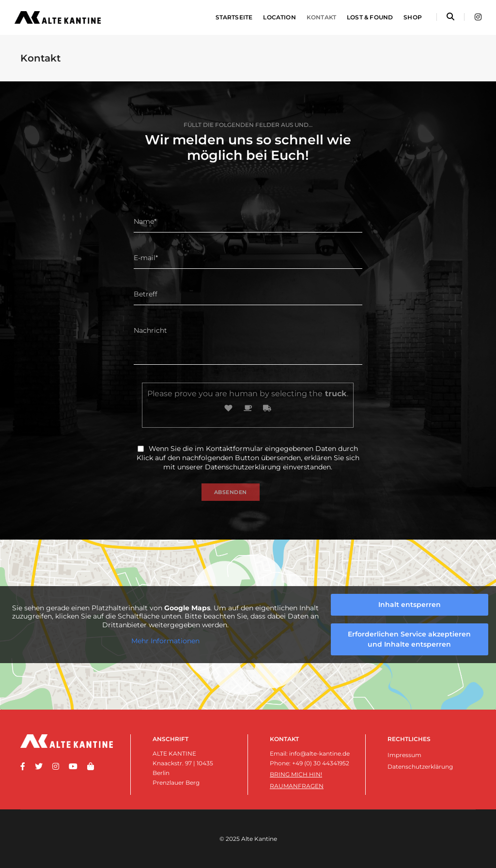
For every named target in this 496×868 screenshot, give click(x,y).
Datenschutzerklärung (243, 467)
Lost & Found (370, 17)
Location (279, 17)
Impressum (404, 755)
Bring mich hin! (296, 774)
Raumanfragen (297, 786)
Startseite (234, 17)
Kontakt (321, 17)
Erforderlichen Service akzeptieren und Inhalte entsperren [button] (409, 639)
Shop (413, 17)
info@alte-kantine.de (319, 753)
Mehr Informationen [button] (165, 641)
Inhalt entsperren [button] (410, 604)
